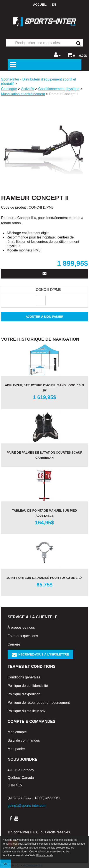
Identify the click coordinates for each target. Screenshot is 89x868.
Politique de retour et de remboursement (39, 703)
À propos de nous (21, 627)
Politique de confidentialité (28, 686)
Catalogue (9, 89)
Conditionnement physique (59, 89)
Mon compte (17, 732)
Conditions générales (24, 677)
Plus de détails (45, 855)
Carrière (14, 644)
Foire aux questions (23, 636)
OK (5, 864)
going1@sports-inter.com (27, 806)
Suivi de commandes (24, 740)
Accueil (40, 5)
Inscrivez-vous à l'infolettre (40, 654)
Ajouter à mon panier (44, 317)
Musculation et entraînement (23, 94)
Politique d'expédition (24, 694)
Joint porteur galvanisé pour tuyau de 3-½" (44, 578)
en (54, 5)
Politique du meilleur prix (26, 711)
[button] (77, 55)
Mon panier (16, 749)
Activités (28, 89)
